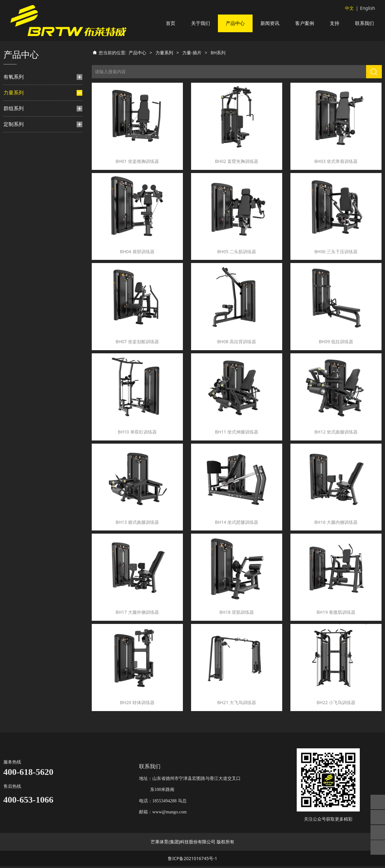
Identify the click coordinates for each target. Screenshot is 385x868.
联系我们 (365, 23)
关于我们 (201, 23)
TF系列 (22, 179)
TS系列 (17, 255)
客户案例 (305, 23)
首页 (171, 23)
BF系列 (22, 129)
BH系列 (26, 139)
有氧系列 (14, 84)
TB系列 (22, 169)
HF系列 (22, 189)
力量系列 (14, 100)
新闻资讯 (270, 23)
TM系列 (23, 213)
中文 (349, 8)
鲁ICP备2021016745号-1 (192, 860)
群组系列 (14, 272)
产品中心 (235, 23)
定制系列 (14, 287)
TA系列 (22, 233)
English (368, 8)
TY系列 (22, 149)
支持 (335, 23)
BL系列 (22, 243)
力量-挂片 (19, 201)
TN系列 (22, 223)
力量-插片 (23, 117)
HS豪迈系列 (26, 159)
